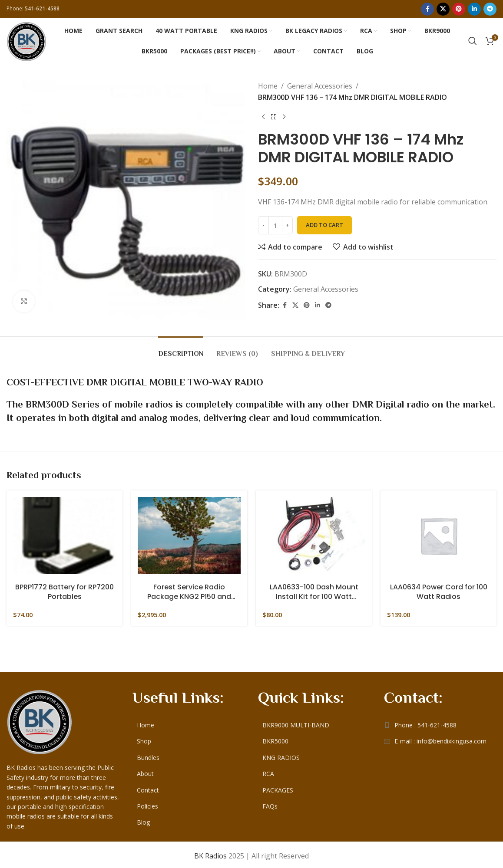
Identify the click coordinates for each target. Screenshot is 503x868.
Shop (144, 739)
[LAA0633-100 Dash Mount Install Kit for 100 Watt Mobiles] (314, 536)
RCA (268, 771)
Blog (143, 820)
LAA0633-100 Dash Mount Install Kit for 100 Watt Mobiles (314, 592)
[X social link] (443, 9)
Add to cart (324, 225)
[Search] (473, 41)
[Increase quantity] (287, 225)
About (145, 771)
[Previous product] (263, 117)
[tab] (181, 350)
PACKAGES (278, 787)
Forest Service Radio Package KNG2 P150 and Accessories (189, 592)
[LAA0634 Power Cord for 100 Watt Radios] (438, 536)
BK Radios (210, 853)
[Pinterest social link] (459, 9)
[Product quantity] (275, 225)
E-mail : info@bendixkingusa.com (440, 739)
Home (268, 86)
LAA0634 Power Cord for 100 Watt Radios (439, 592)
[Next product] (284, 117)
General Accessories (320, 86)
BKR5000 (275, 739)
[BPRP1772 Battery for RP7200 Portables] (65, 536)
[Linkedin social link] (474, 9)
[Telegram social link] (490, 9)
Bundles (148, 755)
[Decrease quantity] (263, 225)
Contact (148, 787)
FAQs (270, 804)
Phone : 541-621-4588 (425, 722)
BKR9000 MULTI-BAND (296, 722)
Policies (147, 804)
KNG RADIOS (281, 755)
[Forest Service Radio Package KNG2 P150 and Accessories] (189, 536)
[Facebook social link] (427, 9)
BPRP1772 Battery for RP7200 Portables (65, 592)
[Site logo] (26, 40)
